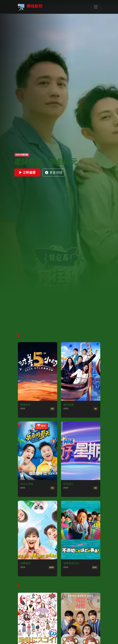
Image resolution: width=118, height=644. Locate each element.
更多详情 (54, 173)
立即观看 (27, 173)
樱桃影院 (30, 7)
